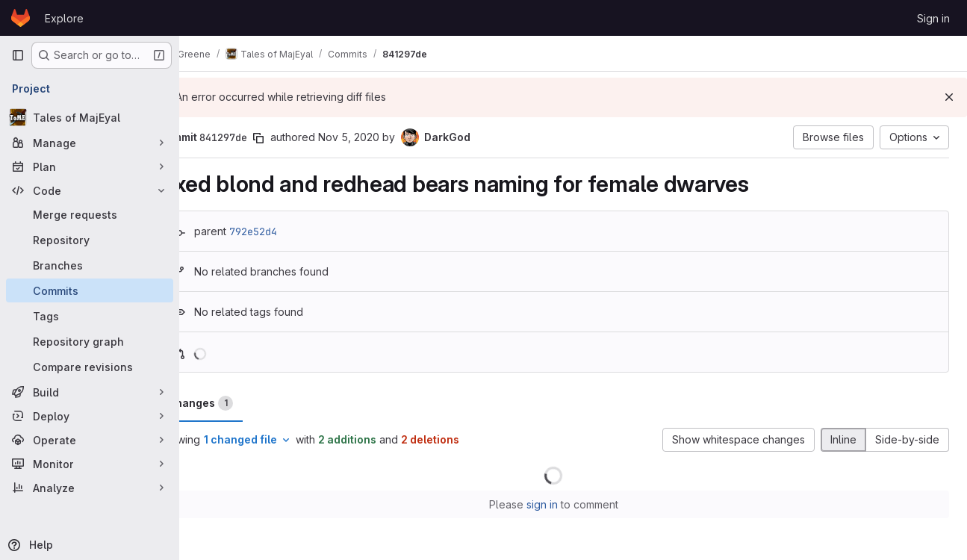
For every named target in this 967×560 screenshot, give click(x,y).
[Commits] (90, 290)
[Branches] (90, 265)
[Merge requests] (90, 214)
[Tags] (90, 316)
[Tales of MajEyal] (90, 117)
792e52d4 (293, 231)
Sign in (933, 18)
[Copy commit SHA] (298, 138)
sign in (562, 504)
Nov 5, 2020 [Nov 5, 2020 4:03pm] (388, 137)
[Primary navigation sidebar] (18, 55)
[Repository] (90, 240)
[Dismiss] (949, 97)
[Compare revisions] (90, 367)
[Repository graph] (90, 341)
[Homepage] (21, 18)
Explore (64, 18)
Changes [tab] (240, 403)
